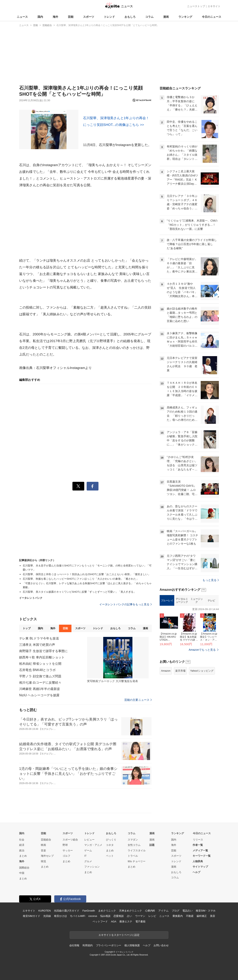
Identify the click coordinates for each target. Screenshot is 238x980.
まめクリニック (107, 911)
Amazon (166, 671)
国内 (40, 17)
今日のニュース (212, 17)
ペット (110, 856)
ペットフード (100, 921)
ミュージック (197, 600)
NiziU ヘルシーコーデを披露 (39, 695)
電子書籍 (140, 921)
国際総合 (24, 868)
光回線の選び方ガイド (67, 911)
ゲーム (88, 850)
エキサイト (214, 6)
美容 (213, 916)
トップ (27, 628)
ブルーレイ (167, 600)
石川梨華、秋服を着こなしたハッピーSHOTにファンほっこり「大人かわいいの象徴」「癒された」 (81, 579)
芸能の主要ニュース (138, 700)
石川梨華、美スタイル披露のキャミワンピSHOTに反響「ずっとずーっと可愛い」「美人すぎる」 (79, 592)
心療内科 (150, 911)
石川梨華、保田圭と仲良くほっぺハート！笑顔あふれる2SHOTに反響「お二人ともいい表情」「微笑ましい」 (87, 574)
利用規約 (88, 945)
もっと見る (211, 580)
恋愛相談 (119, 916)
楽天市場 (180, 671)
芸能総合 (46, 840)
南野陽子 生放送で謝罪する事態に (43, 651)
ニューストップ (196, 6)
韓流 (43, 861)
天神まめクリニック (130, 911)
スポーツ (89, 17)
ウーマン (140, 916)
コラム (149, 17)
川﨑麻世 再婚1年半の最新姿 (40, 689)
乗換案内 (178, 916)
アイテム (163, 911)
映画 (43, 845)
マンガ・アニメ (93, 845)
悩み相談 (105, 916)
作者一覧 (198, 845)
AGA (114, 921)
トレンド (109, 17)
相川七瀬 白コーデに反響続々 (40, 683)
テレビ (211, 600)
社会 (22, 840)
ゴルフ (66, 856)
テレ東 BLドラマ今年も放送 (39, 638)
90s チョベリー (137, 861)
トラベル (133, 856)
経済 (22, 845)
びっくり (111, 840)
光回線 (47, 916)
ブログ (176, 911)
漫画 (166, 17)
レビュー (89, 840)
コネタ (110, 845)
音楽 (43, 850)
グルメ (88, 861)
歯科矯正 (202, 916)
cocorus (93, 916)
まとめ (23, 856)
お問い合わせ (161, 945)
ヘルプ (196, 872)
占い (129, 916)
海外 (55, 17)
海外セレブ (47, 856)
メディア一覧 (200, 850)
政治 (22, 850)
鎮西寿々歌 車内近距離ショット (42, 657)
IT (85, 856)
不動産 (190, 916)
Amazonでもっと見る (202, 650)
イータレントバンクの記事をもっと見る (126, 604)
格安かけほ (60, 916)
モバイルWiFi (77, 916)
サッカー (68, 850)
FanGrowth (89, 911)
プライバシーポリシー (109, 945)
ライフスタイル (137, 850)
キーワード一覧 (202, 856)
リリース (198, 840)
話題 (152, 845)
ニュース (22, 17)
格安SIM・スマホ (206, 911)
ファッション (92, 867)
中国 (22, 873)
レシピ (152, 916)
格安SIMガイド (31, 916)
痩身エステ (126, 921)
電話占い (187, 911)
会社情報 (74, 945)
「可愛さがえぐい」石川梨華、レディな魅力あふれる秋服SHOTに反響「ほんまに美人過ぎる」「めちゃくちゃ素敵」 (87, 585)
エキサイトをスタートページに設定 (119, 935)
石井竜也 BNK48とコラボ (37, 670)
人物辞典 (198, 861)
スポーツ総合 (70, 840)
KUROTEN (45, 911)
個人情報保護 (132, 945)
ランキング (185, 17)
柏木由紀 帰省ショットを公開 (40, 664)
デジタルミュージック (182, 600)
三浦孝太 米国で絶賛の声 (37, 645)
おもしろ (130, 17)
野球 (65, 845)
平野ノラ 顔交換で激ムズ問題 (40, 676)
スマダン (133, 840)
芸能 (71, 17)
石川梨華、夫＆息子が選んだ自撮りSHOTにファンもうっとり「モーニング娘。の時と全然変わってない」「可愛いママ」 (87, 568)
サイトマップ (200, 867)
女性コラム (134, 845)
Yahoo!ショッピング (202, 671)
